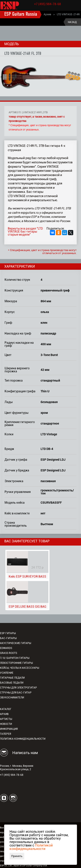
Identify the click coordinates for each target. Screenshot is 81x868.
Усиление (7, 673)
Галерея (6, 734)
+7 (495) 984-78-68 (48, 4)
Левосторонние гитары (16, 663)
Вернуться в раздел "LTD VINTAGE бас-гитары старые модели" (25, 232)
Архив (47, 14)
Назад (72, 22)
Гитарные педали (12, 678)
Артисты (6, 719)
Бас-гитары (8, 638)
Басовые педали (12, 683)
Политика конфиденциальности (23, 739)
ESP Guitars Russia (21, 14)
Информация (9, 729)
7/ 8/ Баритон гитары (15, 658)
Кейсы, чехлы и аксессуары (20, 668)
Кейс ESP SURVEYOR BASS (27, 577)
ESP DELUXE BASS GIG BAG (27, 607)
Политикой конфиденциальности (31, 847)
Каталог (6, 709)
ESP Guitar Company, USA (34, 866)
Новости (6, 724)
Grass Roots (9, 653)
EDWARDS (6, 648)
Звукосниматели (12, 698)
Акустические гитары (16, 643)
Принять (17, 856)
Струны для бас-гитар (16, 693)
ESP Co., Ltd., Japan (10, 866)
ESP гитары (8, 633)
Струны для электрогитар (18, 688)
